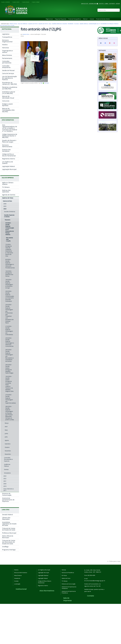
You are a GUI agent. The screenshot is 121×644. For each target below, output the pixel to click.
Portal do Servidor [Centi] (103, 19)
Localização (17, 584)
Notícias (64, 570)
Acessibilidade (93, 4)
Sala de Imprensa (23, 24)
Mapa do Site (85, 4)
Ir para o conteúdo (6, 2)
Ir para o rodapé (36, 2)
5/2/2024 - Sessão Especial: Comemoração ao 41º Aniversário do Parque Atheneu (96, 24)
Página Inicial (49, 19)
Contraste (112, 4)
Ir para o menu (17, 2)
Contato (101, 4)
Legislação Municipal (43, 573)
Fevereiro (71, 24)
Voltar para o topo (115, 561)
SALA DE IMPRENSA (8, 178)
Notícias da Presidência (68, 573)
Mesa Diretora (18, 575)
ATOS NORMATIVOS (8, 120)
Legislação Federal (43, 578)
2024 (50, 24)
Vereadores (17, 578)
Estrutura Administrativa (21, 573)
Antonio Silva (26, 34)
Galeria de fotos (43, 24)
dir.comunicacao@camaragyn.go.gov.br (95, 581)
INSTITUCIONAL (7, 29)
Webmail (85, 19)
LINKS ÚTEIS (6, 510)
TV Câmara (65, 581)
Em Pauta (64, 575)
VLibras (106, 4)
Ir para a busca (27, 2)
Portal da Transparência (75, 19)
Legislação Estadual (43, 575)
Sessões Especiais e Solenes (60, 24)
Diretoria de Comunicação (69, 584)
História (16, 570)
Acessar (118, 4)
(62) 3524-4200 (91, 575)
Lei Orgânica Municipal (44, 570)
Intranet (92, 19)
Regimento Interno (43, 586)
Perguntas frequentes (61, 19)
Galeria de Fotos (33, 24)
